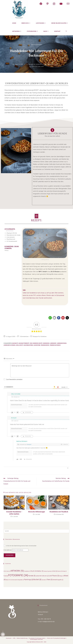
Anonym (29, 445)
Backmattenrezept (24, 343)
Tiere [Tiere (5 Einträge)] (50, 580)
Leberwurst (53, 343)
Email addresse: (8, 550)
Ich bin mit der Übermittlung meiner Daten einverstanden (20, 546)
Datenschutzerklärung (22, 635)
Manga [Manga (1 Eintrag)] (61, 576)
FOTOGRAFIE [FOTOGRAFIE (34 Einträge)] (18, 575)
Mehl (17, 345)
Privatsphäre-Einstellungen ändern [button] (37, 635)
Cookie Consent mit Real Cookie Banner (12, 642)
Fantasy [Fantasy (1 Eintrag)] (64, 571)
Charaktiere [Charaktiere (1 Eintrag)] (27, 571)
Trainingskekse (45, 345)
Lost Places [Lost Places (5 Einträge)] (54, 576)
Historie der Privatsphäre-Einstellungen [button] (56, 635)
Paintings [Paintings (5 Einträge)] (29, 580)
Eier (31, 343)
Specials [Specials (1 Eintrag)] (44, 580)
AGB (14, 635)
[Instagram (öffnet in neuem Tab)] (56, 4)
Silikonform (37, 345)
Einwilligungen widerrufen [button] (37, 636)
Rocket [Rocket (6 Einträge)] (37, 580)
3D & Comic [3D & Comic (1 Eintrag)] (7, 571)
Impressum (9, 635)
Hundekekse (46, 343)
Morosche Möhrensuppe (36, 512)
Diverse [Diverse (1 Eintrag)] (60, 571)
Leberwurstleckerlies (10, 345)
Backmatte (15, 343)
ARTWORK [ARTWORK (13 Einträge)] (17, 571)
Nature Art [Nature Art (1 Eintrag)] (9, 580)
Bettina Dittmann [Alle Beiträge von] (37, 45)
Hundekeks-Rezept (37, 343)
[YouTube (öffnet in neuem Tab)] (63, 4)
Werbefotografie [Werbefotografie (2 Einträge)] (58, 580)
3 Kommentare (24, 337)
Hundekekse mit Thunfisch (59, 512)
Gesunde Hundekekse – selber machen (14, 513)
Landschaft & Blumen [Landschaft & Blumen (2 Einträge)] (42, 576)
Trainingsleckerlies (55, 345)
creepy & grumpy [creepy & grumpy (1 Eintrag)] (48, 571)
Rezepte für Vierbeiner (35, 64)
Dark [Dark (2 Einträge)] (55, 571)
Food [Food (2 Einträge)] (6, 576)
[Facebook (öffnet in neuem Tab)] (43, 4)
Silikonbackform (28, 345)
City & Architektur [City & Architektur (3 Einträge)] (37, 571)
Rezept (21, 345)
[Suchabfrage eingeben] (36, 531)
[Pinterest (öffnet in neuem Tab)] (50, 4)
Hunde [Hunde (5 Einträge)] (32, 576)
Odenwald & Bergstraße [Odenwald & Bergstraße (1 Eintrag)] (18, 580)
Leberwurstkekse (62, 343)
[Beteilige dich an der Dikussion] (40, 370)
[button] (50, 318)
